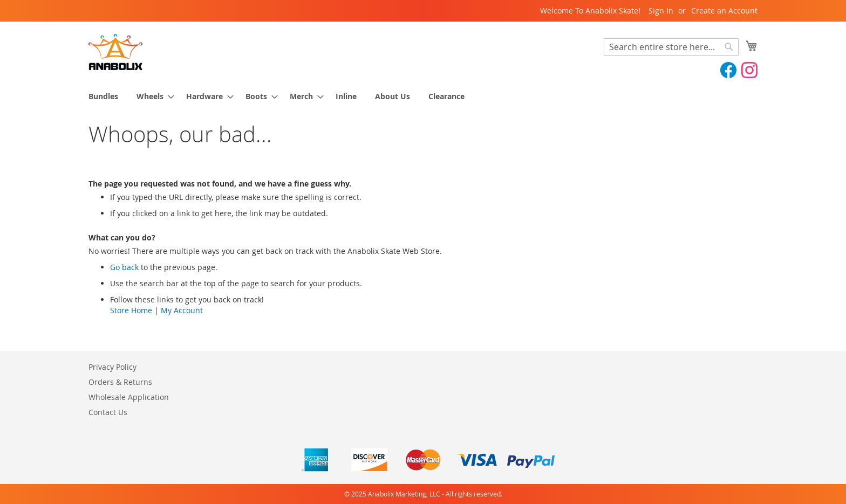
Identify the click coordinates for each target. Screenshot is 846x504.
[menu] (423, 96)
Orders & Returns (120, 382)
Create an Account (724, 11)
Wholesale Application (129, 397)
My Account (182, 310)
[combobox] (671, 47)
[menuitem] (103, 96)
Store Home (131, 310)
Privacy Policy (112, 367)
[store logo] (115, 52)
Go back (124, 267)
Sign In (661, 11)
